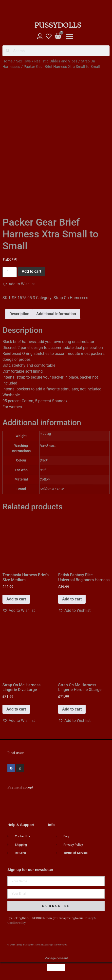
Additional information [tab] (56, 314)
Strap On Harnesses (71, 298)
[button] (70, 37)
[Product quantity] (10, 272)
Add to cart (31, 271)
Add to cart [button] (16, 599)
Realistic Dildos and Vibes (56, 61)
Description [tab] (19, 314)
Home (8, 61)
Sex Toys (23, 61)
